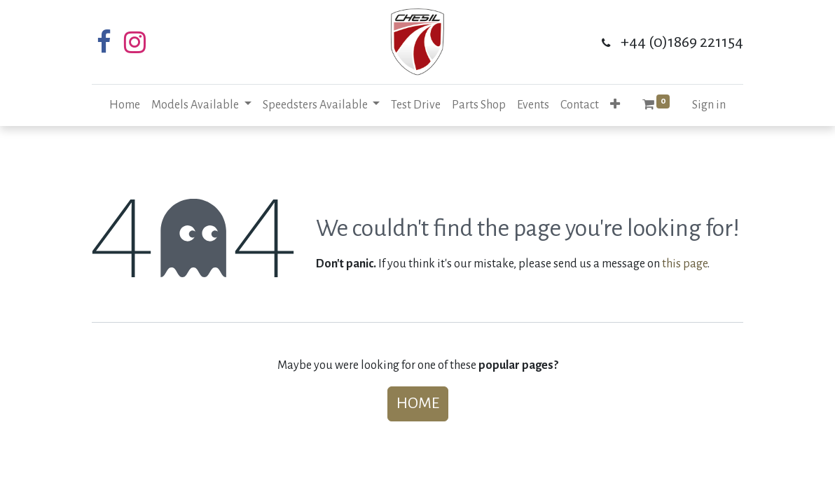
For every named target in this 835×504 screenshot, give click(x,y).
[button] (615, 105)
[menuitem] (125, 105)
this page (685, 264)
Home (418, 403)
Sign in (709, 105)
